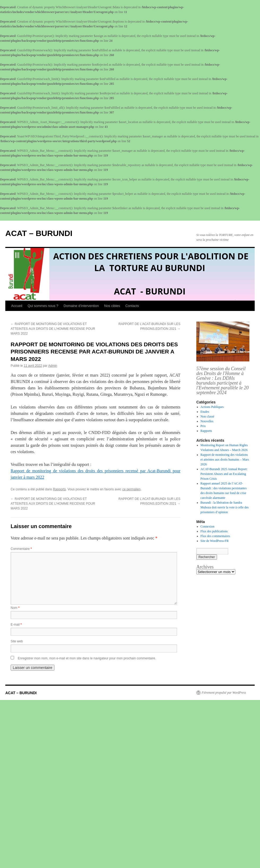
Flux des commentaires (215, 536)
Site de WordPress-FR (215, 541)
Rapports (59, 489)
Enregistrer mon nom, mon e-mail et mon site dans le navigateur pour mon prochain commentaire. (87, 658)
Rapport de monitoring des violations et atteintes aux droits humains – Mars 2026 (225, 460)
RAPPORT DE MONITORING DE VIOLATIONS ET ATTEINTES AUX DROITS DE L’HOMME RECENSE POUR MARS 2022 (53, 329)
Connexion (208, 526)
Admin (53, 366)
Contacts (132, 306)
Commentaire (21, 549)
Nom (15, 608)
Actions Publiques (212, 407)
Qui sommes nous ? (43, 306)
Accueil (17, 306)
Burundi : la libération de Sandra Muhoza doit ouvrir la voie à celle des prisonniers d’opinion (225, 507)
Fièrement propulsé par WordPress (224, 693)
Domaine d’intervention (81, 306)
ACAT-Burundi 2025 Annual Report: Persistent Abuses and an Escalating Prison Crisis (224, 474)
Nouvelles (207, 421)
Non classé (207, 416)
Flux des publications (214, 531)
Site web (17, 641)
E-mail (16, 625)
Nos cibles (112, 306)
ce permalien (131, 489)
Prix (203, 426)
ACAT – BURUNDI (39, 233)
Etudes (205, 412)
